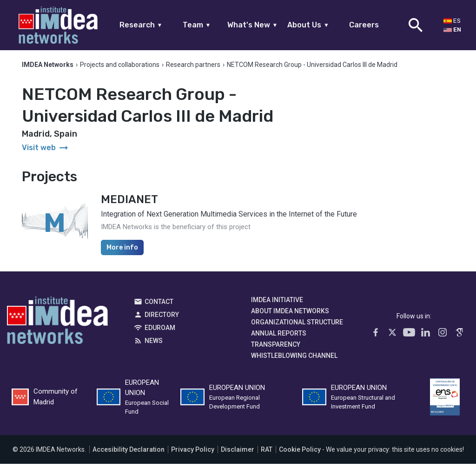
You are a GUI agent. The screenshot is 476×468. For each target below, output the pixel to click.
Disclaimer (238, 454)
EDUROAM (160, 332)
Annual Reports (279, 337)
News (154, 345)
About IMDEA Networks (290, 315)
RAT (267, 454)
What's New (253, 25)
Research (141, 25)
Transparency (276, 349)
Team (197, 25)
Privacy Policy (193, 454)
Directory (162, 319)
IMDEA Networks (57, 327)
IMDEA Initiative (277, 304)
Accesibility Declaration (129, 454)
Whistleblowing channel (294, 360)
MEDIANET (129, 204)
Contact (159, 306)
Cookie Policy (300, 454)
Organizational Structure (297, 326)
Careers (364, 25)
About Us (308, 25)
